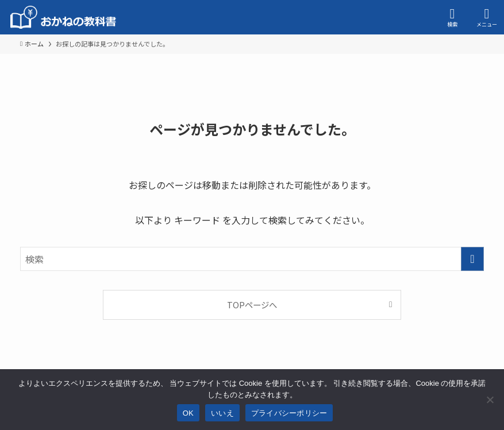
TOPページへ (252, 305)
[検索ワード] (252, 259)
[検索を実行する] (472, 259)
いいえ (222, 413)
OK (188, 413)
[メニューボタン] (487, 17)
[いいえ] (490, 400)
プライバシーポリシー (289, 413)
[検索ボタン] (452, 17)
